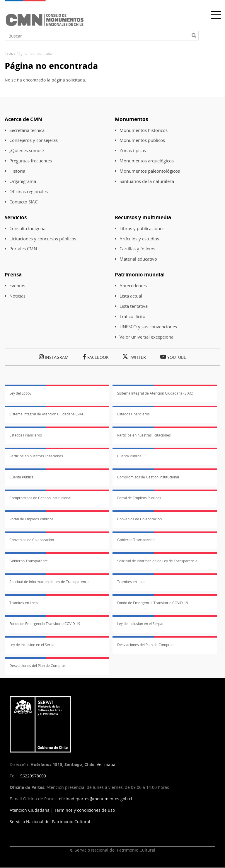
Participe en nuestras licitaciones (144, 435)
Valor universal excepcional (147, 337)
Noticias (17, 296)
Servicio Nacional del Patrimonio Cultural (50, 822)
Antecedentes (133, 286)
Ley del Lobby (20, 393)
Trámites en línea (131, 582)
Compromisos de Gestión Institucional (148, 477)
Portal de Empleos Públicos (139, 498)
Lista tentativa (134, 306)
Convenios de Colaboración (139, 519)
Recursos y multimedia (143, 217)
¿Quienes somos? (27, 151)
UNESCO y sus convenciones (148, 327)
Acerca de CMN (23, 119)
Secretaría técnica (27, 130)
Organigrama (23, 181)
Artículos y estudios (139, 239)
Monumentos (131, 119)
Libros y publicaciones (142, 229)
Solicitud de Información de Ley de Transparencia (157, 561)
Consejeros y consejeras (34, 140)
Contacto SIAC (23, 202)
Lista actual (131, 296)
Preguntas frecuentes (31, 161)
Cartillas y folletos (137, 249)
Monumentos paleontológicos (150, 171)
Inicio (9, 53)
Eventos (17, 286)
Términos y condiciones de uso (85, 810)
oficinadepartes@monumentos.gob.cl (96, 799)
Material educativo (138, 259)
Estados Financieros (133, 414)
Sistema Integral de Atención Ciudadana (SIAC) (155, 393)
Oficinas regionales (29, 192)
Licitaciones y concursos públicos (43, 239)
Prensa (13, 275)
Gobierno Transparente (136, 540)
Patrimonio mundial (140, 275)
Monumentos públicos (142, 140)
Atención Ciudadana (30, 810)
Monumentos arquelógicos (147, 161)
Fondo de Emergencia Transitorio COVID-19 (153, 603)
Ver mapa (106, 764)
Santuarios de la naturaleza (147, 181)
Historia (17, 171)
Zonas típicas (133, 151)
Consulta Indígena (27, 229)
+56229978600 (32, 776)
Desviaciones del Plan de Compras (145, 645)
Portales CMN (23, 249)
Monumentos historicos (144, 130)
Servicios (16, 217)
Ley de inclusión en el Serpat (140, 624)
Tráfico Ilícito (132, 316)
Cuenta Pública (129, 456)
